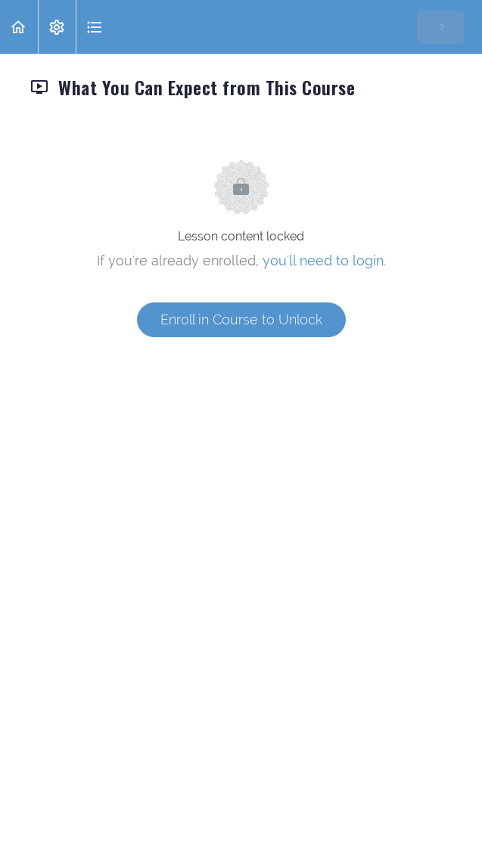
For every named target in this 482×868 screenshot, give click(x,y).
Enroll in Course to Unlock (241, 319)
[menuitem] (57, 27)
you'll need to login (323, 260)
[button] (19, 27)
